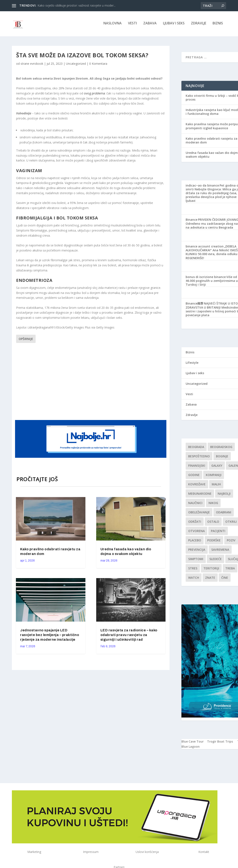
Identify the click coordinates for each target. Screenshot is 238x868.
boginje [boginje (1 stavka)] (222, 457)
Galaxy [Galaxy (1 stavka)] (217, 467)
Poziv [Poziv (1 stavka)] (231, 541)
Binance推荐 (194, 305)
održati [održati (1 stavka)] (195, 523)
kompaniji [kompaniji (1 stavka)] (214, 476)
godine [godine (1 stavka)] (194, 476)
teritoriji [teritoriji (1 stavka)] (211, 570)
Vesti (132, 25)
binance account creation (205, 248)
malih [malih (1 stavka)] (216, 485)
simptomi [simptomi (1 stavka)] (196, 560)
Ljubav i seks (174, 25)
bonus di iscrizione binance (206, 278)
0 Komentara (98, 65)
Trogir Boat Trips (220, 743)
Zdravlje (199, 25)
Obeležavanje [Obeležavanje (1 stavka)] (199, 513)
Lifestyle (192, 364)
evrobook (37, 65)
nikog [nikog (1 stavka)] (213, 504)
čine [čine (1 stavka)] (225, 579)
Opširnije (26, 340)
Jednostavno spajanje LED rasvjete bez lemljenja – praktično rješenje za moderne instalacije (50, 636)
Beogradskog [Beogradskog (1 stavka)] (221, 448)
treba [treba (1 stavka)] (230, 570)
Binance (191, 221)
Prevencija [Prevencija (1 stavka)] (197, 551)
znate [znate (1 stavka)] (210, 579)
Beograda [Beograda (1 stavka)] (196, 448)
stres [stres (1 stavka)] (193, 570)
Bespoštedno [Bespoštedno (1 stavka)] (199, 457)
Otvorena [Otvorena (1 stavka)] (196, 532)
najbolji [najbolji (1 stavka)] (224, 495)
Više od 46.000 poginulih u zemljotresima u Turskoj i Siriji (212, 282)
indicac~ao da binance (202, 186)
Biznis (218, 25)
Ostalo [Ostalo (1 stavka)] (213, 523)
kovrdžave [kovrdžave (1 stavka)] (197, 485)
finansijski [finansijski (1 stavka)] (197, 467)
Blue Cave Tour (193, 743)
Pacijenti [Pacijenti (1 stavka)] (218, 532)
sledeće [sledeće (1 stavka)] (216, 560)
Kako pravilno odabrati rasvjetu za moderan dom (212, 142)
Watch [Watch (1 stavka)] (194, 579)
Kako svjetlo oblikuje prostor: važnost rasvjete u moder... (77, 5)
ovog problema (94, 95)
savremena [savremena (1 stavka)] (220, 551)
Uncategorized (76, 65)
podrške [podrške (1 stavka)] (214, 541)
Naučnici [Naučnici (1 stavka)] (195, 504)
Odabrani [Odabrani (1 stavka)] (224, 513)
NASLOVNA (113, 25)
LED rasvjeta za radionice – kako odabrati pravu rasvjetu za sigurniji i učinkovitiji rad (129, 636)
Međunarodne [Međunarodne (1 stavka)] (200, 495)
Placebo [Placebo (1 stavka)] (195, 541)
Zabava (150, 25)
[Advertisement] (97, 382)
